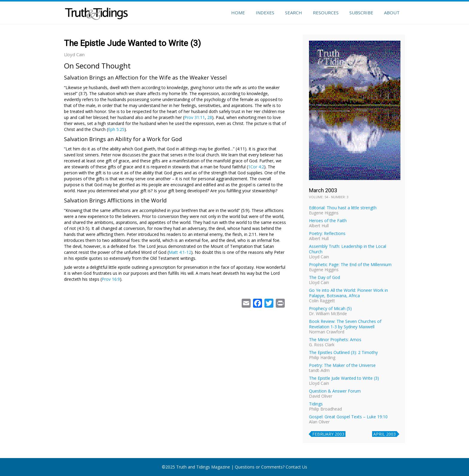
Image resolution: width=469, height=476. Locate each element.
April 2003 (385, 434)
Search (294, 13)
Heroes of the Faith (328, 221)
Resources (326, 13)
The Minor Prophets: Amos (335, 340)
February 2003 (328, 434)
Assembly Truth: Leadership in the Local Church (348, 249)
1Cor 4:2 (256, 167)
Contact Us (296, 467)
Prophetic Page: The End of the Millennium (350, 264)
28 (210, 117)
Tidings (316, 404)
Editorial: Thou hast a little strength (343, 208)
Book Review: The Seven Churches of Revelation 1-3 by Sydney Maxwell (345, 324)
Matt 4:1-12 (180, 252)
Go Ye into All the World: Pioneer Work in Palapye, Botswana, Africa (348, 293)
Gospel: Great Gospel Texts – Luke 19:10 (348, 417)
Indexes (265, 13)
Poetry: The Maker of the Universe (342, 365)
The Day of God (325, 277)
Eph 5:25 (116, 129)
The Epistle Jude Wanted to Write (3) (344, 378)
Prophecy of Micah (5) (330, 308)
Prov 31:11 (195, 117)
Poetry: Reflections (327, 233)
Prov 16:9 (111, 279)
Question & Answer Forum (335, 391)
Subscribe (361, 13)
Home (238, 13)
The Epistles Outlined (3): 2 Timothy (343, 352)
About (392, 13)
